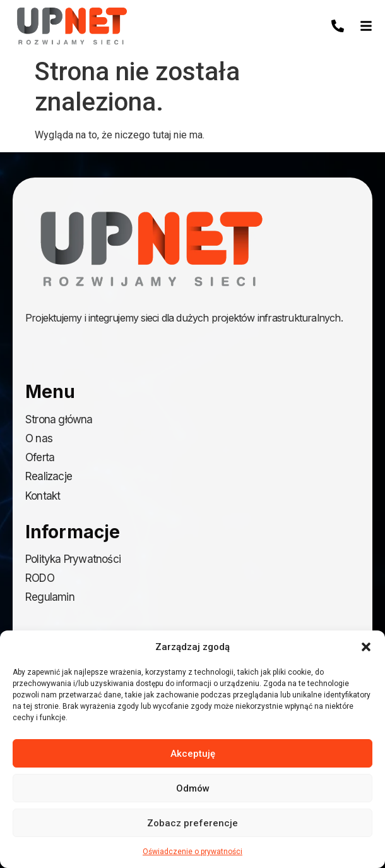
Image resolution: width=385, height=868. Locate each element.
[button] (366, 647)
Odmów (193, 788)
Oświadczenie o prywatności (192, 852)
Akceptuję (193, 754)
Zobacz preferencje (192, 823)
